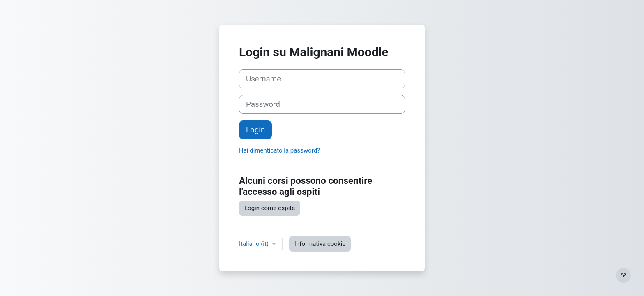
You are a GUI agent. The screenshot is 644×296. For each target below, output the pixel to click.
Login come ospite (270, 208)
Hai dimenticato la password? (279, 150)
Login (255, 130)
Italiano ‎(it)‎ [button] (255, 244)
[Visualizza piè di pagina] (623, 275)
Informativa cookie (320, 244)
